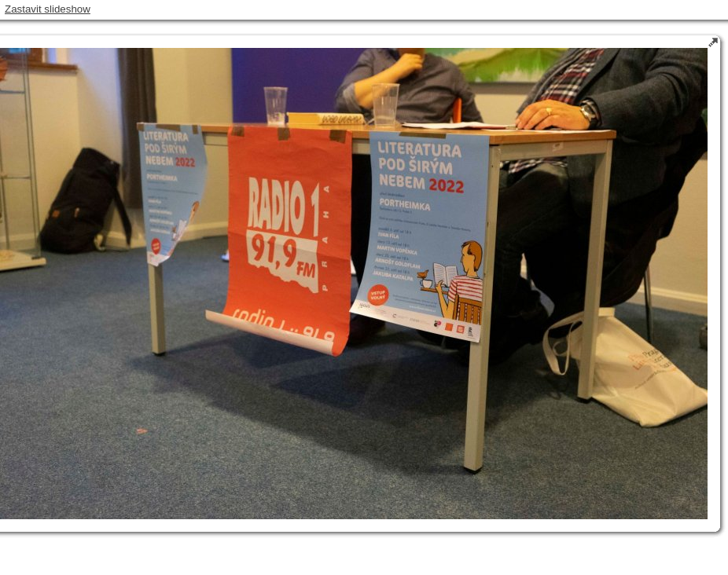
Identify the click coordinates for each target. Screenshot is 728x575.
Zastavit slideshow (48, 9)
